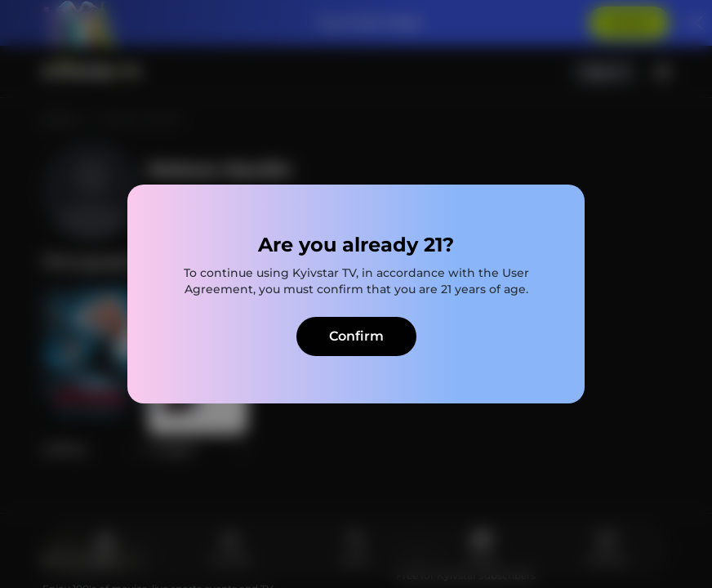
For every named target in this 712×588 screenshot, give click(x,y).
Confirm (356, 336)
